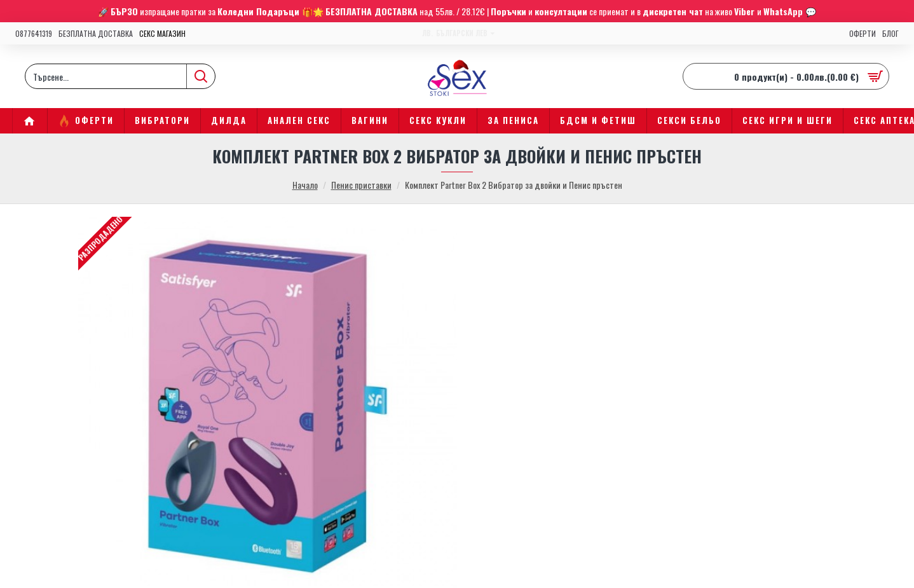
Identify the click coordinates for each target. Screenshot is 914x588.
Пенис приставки (361, 185)
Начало (305, 185)
